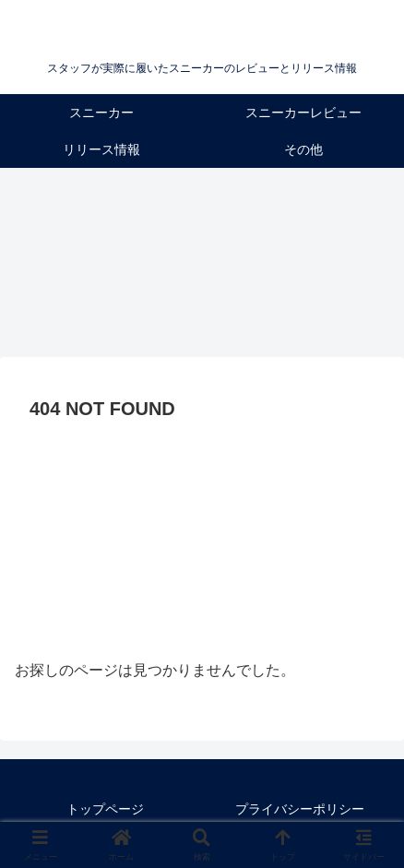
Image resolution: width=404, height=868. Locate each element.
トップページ (105, 809)
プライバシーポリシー (300, 809)
